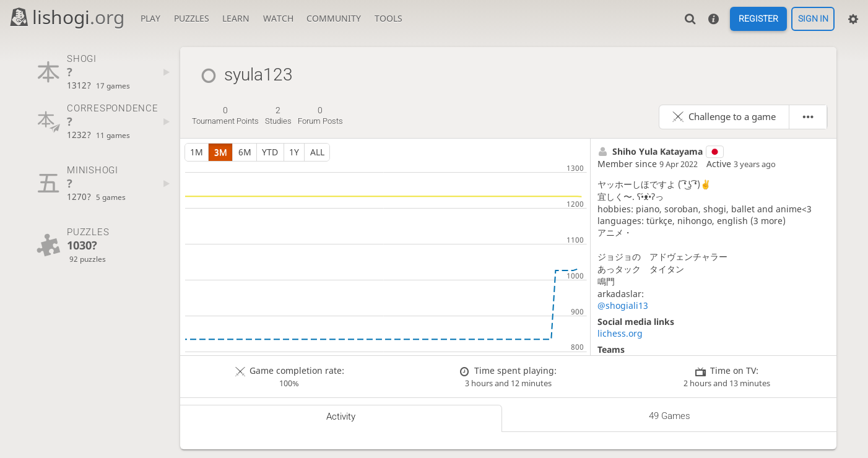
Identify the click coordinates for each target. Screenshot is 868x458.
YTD (270, 152)
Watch (278, 18)
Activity (341, 417)
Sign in (813, 19)
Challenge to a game (732, 117)
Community (334, 18)
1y (294, 152)
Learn (236, 18)
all (317, 152)
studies (278, 116)
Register (758, 19)
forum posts (320, 116)
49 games (670, 416)
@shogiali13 (623, 305)
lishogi (67, 17)
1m (197, 152)
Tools (388, 18)
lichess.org (620, 333)
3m (221, 152)
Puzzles (192, 18)
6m (245, 152)
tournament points (225, 116)
